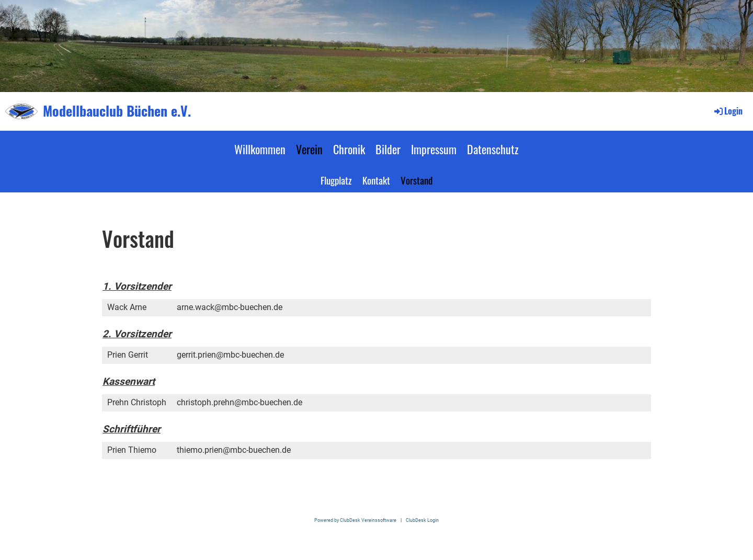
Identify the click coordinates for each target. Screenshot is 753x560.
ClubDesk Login (422, 520)
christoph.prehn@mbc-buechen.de (239, 402)
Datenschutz (493, 149)
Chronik (349, 149)
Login (728, 111)
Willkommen (260, 149)
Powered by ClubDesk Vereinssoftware (355, 520)
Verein (309, 149)
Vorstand (417, 180)
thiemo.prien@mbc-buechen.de (234, 450)
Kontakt (376, 180)
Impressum (434, 149)
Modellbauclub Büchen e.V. (117, 111)
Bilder (388, 149)
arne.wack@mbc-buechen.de (230, 307)
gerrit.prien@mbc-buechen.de (230, 355)
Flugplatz (336, 180)
